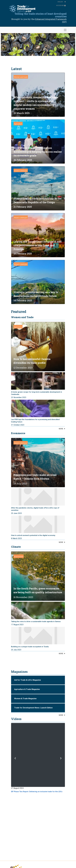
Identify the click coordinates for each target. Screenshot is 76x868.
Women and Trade (22, 317)
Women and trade (21, 77)
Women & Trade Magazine (25, 699)
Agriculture (18, 124)
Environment (19, 557)
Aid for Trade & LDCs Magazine (28, 680)
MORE (61, 429)
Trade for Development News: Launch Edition (33, 708)
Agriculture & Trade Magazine (27, 689)
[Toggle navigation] (65, 30)
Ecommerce (18, 433)
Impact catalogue (21, 171)
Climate (16, 547)
